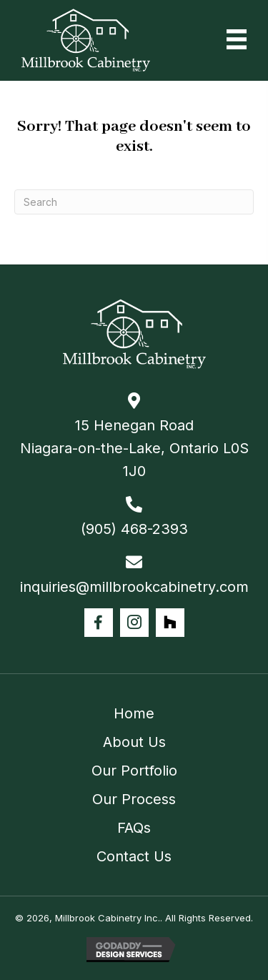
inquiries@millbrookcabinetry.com (134, 587)
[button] (99, 623)
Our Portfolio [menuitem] (134, 771)
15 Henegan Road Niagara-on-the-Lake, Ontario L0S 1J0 (134, 448)
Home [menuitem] (134, 713)
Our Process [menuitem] (134, 799)
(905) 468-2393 (134, 529)
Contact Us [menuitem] (134, 856)
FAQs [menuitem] (134, 828)
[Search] (134, 202)
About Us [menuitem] (134, 742)
